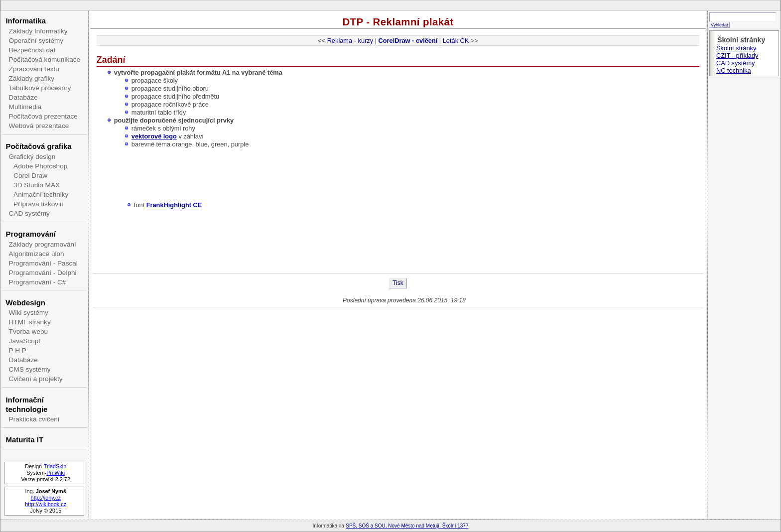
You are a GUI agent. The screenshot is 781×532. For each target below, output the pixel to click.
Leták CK (456, 41)
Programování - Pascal (43, 263)
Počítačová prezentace (43, 116)
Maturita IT (24, 440)
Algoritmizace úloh (37, 254)
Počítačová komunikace (45, 60)
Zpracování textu (34, 69)
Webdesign (25, 303)
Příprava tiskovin (38, 204)
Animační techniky (41, 195)
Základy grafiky (32, 78)
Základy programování (43, 244)
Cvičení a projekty (36, 379)
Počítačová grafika (38, 146)
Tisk (398, 283)
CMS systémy (30, 369)
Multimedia (25, 107)
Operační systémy (36, 41)
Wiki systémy (29, 313)
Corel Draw (30, 176)
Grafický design (32, 157)
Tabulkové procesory (40, 88)
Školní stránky (736, 48)
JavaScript (25, 341)
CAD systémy (29, 213)
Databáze (23, 97)
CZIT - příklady (737, 56)
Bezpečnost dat (32, 50)
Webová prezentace (39, 126)
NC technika (734, 70)
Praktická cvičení (34, 419)
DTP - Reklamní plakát (398, 22)
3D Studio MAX (37, 185)
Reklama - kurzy (350, 41)
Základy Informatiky (38, 31)
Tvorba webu (29, 332)
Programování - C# (38, 282)
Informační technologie (26, 404)
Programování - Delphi (43, 273)
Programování (31, 234)
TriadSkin (55, 466)
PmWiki (56, 473)
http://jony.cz (46, 498)
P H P (18, 350)
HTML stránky (30, 322)
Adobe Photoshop (40, 166)
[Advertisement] (398, 241)
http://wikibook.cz (46, 504)
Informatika (26, 21)
